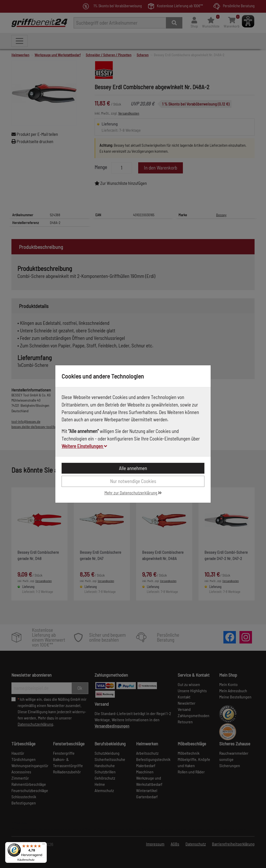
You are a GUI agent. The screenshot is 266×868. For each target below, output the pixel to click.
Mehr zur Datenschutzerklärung (133, 493)
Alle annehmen (133, 468)
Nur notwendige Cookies (133, 481)
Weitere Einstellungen (84, 446)
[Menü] (44, 845)
